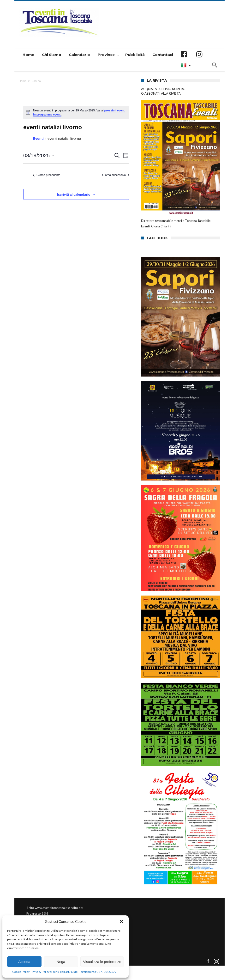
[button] (121, 921)
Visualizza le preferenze (102, 962)
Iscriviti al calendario (74, 195)
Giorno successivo (116, 175)
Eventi (38, 138)
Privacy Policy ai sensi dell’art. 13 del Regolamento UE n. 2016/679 (74, 972)
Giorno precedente (47, 175)
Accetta (24, 962)
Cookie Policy (21, 972)
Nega (61, 962)
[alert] (76, 113)
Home (23, 81)
